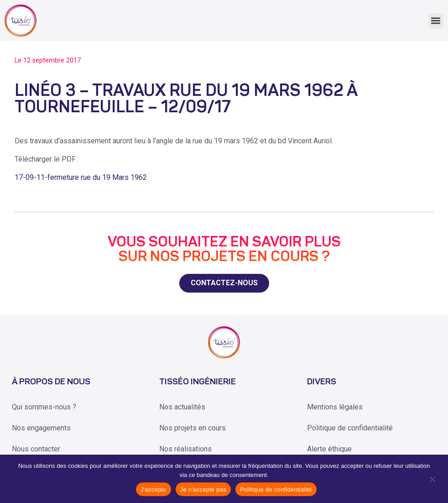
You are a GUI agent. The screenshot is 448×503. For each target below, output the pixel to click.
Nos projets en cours (193, 428)
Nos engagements (41, 428)
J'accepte (154, 490)
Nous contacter (36, 449)
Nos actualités (182, 407)
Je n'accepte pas (203, 490)
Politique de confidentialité (350, 428)
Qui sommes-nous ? (44, 407)
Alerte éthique (329, 449)
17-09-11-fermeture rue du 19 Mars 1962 (81, 177)
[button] (436, 21)
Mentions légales (335, 407)
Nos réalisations (185, 449)
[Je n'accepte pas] (432, 479)
